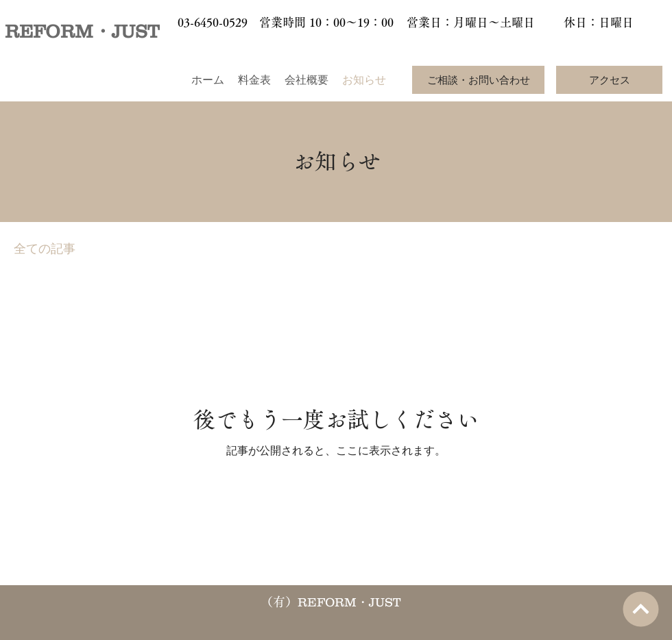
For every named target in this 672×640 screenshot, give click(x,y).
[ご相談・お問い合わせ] (478, 80)
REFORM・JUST (82, 31)
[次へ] (640, 609)
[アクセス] (609, 80)
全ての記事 (45, 249)
